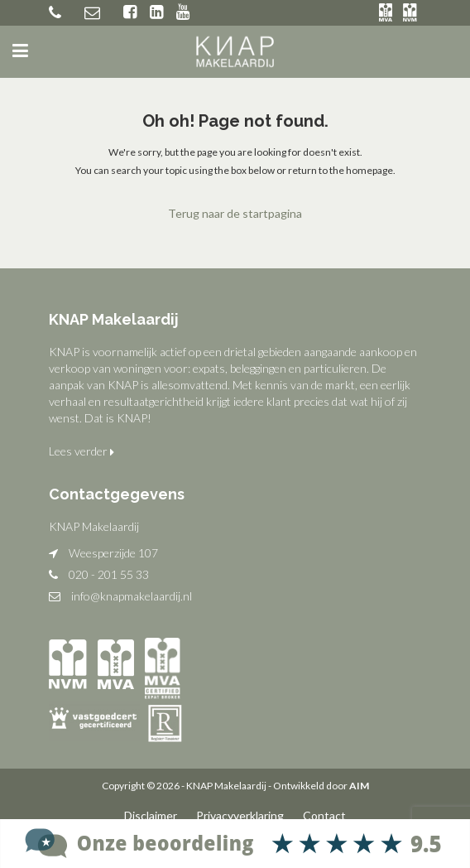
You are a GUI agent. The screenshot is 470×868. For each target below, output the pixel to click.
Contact (324, 815)
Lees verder (82, 451)
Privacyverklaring (240, 815)
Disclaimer (151, 815)
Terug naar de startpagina (235, 213)
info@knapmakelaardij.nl (132, 596)
